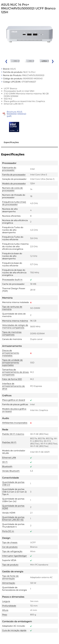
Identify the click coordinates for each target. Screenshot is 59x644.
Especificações (11, 142)
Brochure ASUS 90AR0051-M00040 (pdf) (16, 114)
